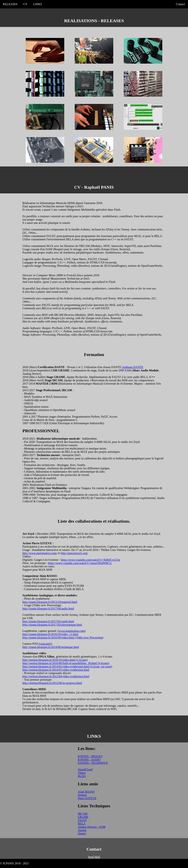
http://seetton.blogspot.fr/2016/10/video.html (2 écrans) (55, 660)
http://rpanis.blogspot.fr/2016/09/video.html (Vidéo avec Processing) (63, 637)
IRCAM (83, 814)
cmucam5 (45, 644)
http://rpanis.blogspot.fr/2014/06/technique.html (51, 647)
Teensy (82, 833)
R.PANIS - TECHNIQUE (93, 763)
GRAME (83, 817)
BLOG (82, 776)
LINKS (38, 4)
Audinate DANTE (133, 367)
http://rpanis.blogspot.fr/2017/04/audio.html (48, 609)
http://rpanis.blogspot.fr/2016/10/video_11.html (50, 634)
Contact (180, 4)
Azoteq (82, 830)
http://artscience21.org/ (74, 553)
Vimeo (82, 773)
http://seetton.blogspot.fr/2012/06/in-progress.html (52, 683)
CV (25, 4)
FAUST (82, 820)
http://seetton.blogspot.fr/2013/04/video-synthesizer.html (56, 676)
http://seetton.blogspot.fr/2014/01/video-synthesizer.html (56, 670)
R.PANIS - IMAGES (90, 756)
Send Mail (94, 857)
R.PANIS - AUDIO (89, 760)
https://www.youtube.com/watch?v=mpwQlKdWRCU (80, 563)
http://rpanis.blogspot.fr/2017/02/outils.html (48, 621)
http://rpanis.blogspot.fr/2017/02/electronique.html (52, 625)
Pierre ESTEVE (87, 798)
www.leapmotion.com (72, 631)
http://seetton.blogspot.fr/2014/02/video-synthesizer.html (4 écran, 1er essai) (67, 666)
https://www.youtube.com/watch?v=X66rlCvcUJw (91, 560)
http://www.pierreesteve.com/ (40, 553)
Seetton (82, 795)
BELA (82, 824)
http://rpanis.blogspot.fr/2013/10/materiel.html (50, 602)
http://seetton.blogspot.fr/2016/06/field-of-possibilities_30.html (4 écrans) (66, 663)
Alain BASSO (86, 792)
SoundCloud (85, 769)
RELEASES (10, 4)
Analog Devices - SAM (92, 827)
